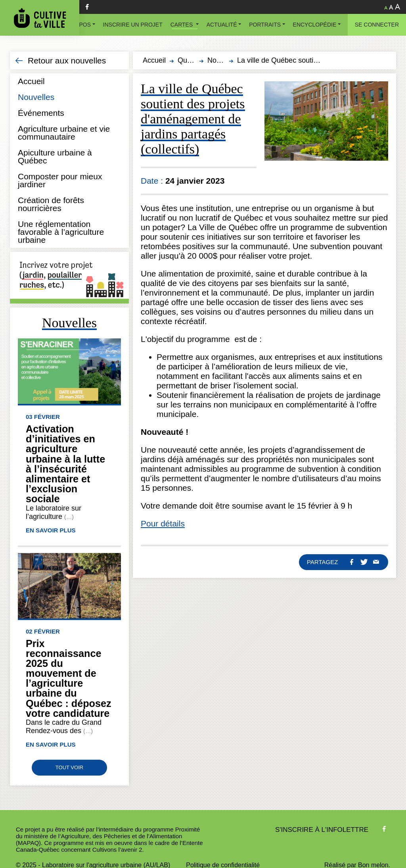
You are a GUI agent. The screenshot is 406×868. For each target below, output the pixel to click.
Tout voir (69, 767)
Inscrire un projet (133, 25)
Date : (153, 181)
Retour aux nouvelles (67, 60)
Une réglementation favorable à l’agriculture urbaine (61, 232)
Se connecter (377, 25)
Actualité (222, 25)
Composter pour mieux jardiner (60, 180)
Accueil (31, 81)
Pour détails (163, 523)
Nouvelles (36, 97)
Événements (41, 113)
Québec (190, 60)
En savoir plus (51, 530)
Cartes (182, 25)
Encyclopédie (315, 25)
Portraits (265, 25)
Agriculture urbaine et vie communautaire (64, 133)
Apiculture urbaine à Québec (55, 157)
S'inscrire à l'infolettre (322, 830)
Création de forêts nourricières (51, 204)
